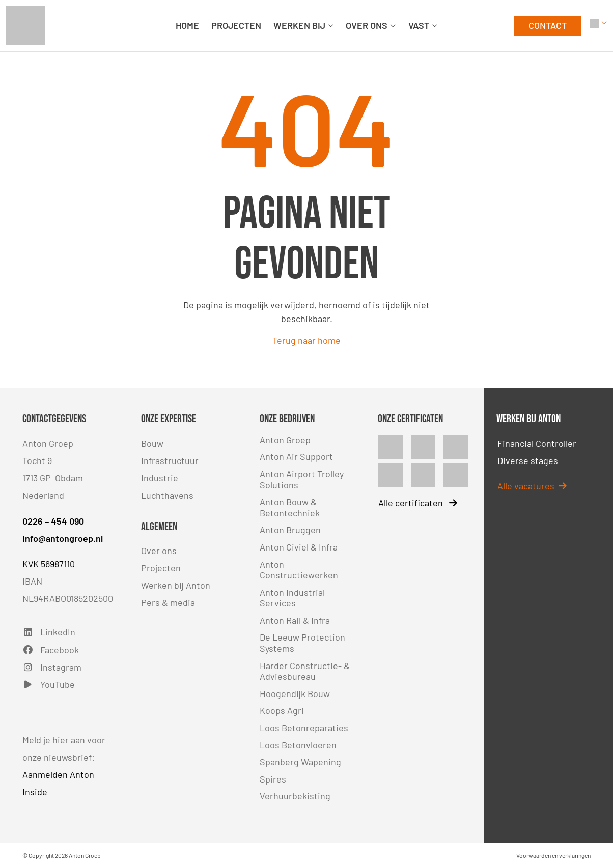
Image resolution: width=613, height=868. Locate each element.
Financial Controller (537, 443)
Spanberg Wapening (300, 762)
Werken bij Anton (176, 585)
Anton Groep (285, 440)
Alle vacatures (532, 486)
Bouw (152, 443)
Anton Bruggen (290, 530)
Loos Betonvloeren (298, 745)
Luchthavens (167, 495)
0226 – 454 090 (53, 521)
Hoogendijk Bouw (295, 693)
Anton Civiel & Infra (299, 547)
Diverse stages (528, 460)
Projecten (161, 568)
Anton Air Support (296, 456)
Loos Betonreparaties (304, 728)
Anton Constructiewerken (299, 570)
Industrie (160, 478)
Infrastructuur (170, 460)
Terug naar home (306, 340)
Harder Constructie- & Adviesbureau (305, 671)
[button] (598, 26)
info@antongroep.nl (63, 538)
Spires (273, 779)
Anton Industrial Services (292, 598)
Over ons (159, 551)
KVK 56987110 (49, 564)
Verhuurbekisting (295, 796)
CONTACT (548, 25)
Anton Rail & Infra (295, 620)
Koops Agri (282, 710)
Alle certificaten (418, 503)
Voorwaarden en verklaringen (553, 855)
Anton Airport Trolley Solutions (302, 479)
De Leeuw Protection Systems (302, 643)
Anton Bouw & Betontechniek (290, 507)
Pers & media (168, 602)
